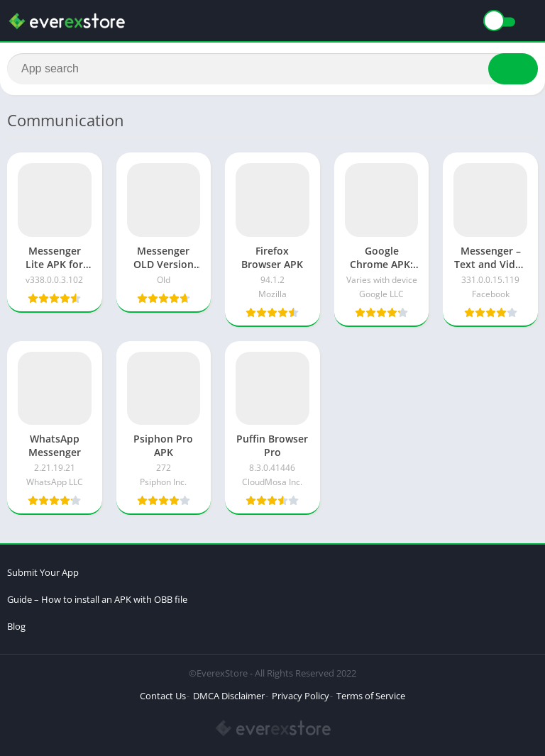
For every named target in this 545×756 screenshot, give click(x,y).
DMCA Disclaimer (229, 696)
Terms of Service (371, 696)
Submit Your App (43, 572)
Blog (16, 626)
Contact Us (163, 696)
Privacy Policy (301, 696)
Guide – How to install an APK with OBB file (97, 599)
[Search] (272, 69)
